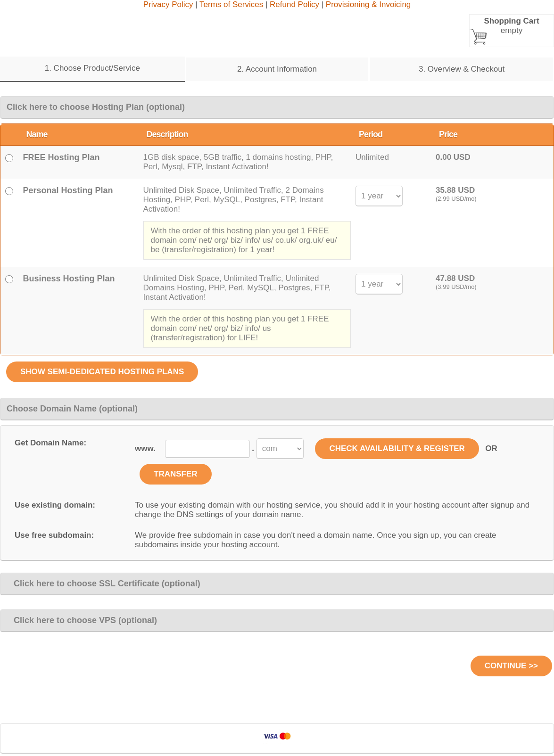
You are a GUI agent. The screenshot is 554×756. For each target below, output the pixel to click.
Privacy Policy (168, 4)
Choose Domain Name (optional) (72, 409)
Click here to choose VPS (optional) (82, 620)
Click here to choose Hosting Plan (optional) (96, 107)
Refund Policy (294, 4)
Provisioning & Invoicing (368, 4)
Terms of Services (231, 4)
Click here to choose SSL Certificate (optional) (103, 583)
